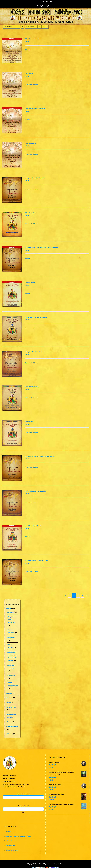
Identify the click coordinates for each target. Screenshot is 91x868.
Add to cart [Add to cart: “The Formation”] (29, 224)
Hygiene (10, 693)
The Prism (29, 74)
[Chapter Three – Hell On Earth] (12, 572)
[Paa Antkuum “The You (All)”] (12, 503)
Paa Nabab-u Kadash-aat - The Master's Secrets (12, 656)
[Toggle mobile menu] (87, 12)
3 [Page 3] (78, 595)
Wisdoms (10, 734)
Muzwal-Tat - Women (12, 716)
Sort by (8, 27)
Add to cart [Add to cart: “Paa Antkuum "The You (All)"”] (29, 502)
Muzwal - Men (12, 707)
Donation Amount (23, 806)
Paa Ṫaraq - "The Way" (12, 667)
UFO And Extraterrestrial (13, 684)
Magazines (12, 637)
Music (9, 702)
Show (30, 27)
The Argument (31, 143)
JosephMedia (61, 864)
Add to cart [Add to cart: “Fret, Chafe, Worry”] (29, 398)
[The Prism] (12, 85)
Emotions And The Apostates (36, 317)
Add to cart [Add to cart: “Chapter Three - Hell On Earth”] (29, 572)
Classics (11, 612)
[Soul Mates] (12, 433)
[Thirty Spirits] (12, 294)
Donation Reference (23, 794)
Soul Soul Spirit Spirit (33, 526)
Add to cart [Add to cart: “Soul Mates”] (29, 433)
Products (10, 722)
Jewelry (10, 698)
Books (9, 609)
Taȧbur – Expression (12, 841)
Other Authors (11, 646)
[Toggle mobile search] (84, 12)
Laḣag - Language (11, 631)
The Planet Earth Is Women (36, 108)
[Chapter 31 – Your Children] (12, 364)
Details (28, 50)
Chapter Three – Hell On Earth (37, 561)
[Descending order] (22, 27)
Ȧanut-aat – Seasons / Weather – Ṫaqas (18, 836)
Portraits (8, 831)
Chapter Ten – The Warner (35, 178)
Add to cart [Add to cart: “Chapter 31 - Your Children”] (29, 363)
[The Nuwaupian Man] (12, 51)
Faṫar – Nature (10, 845)
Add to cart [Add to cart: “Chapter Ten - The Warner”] (29, 189)
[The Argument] (12, 155)
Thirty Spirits (30, 282)
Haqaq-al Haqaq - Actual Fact (12, 620)
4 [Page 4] (82, 595)
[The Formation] (12, 225)
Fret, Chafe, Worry (32, 387)
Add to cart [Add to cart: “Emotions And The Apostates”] (29, 328)
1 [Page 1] (70, 595)
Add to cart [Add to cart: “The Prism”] (29, 85)
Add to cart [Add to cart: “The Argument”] (29, 154)
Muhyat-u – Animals (12, 850)
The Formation (31, 213)
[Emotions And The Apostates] (12, 329)
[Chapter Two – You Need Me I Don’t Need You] (12, 259)
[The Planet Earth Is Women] (12, 120)
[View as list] (47, 27)
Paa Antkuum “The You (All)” (36, 491)
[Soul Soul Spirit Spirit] (12, 538)
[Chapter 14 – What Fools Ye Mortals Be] (12, 468)
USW (40, 864)
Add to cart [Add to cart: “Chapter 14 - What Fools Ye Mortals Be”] (29, 467)
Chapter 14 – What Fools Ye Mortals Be (40, 456)
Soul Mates (30, 422)
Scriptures (12, 675)
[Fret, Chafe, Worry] (12, 398)
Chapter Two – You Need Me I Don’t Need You (42, 248)
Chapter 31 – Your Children (35, 352)
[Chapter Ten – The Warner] (12, 190)
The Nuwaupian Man (33, 39)
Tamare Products (13, 727)
